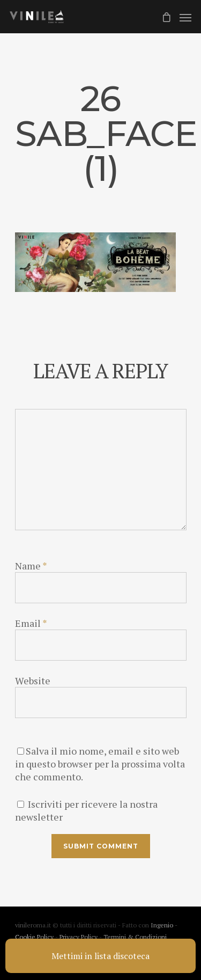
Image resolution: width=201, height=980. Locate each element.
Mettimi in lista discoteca (100, 956)
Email (31, 623)
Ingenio (162, 925)
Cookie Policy (35, 937)
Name (31, 566)
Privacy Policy (79, 937)
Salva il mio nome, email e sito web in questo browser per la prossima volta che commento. (100, 764)
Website (33, 681)
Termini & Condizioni (135, 937)
